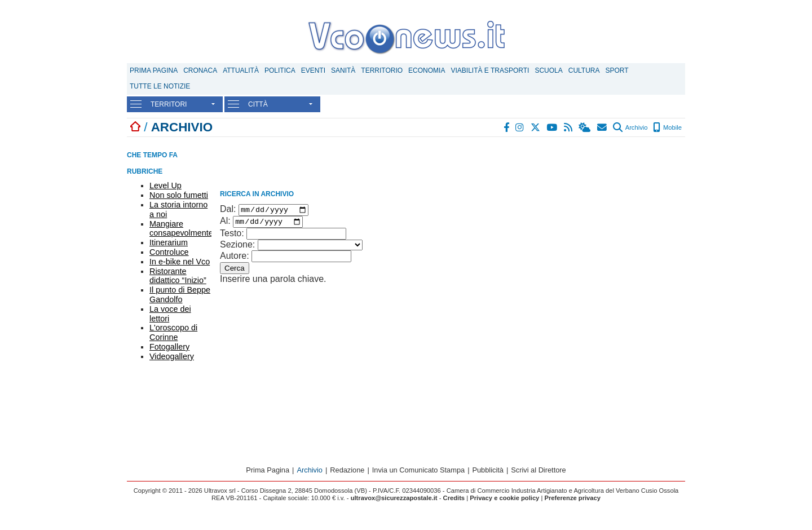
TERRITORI (169, 104)
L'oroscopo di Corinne (173, 332)
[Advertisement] (601, 213)
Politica (280, 70)
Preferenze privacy (572, 501)
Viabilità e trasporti (490, 70)
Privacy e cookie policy (504, 501)
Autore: (235, 259)
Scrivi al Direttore (538, 473)
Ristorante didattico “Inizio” (178, 276)
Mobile (667, 127)
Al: (225, 224)
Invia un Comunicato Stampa (418, 473)
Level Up (166, 185)
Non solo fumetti (179, 195)
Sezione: (237, 248)
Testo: (232, 237)
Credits (454, 501)
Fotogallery (169, 347)
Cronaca (200, 70)
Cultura (584, 70)
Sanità (343, 70)
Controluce (169, 252)
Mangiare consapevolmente (181, 229)
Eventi (313, 70)
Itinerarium (169, 242)
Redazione (347, 473)
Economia (427, 70)
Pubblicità (488, 473)
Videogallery (172, 356)
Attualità (241, 70)
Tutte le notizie (160, 86)
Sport (617, 70)
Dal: (228, 211)
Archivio (630, 127)
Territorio (382, 70)
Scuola (548, 70)
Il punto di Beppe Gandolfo (180, 295)
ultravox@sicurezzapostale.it (394, 501)
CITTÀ (258, 104)
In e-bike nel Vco (180, 262)
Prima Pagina (154, 70)
